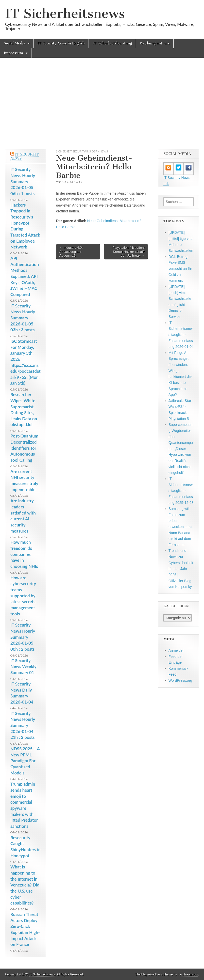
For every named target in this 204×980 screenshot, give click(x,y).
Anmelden (176, 650)
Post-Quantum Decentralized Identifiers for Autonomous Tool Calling (24, 448)
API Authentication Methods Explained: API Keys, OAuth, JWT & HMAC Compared (25, 276)
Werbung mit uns (155, 43)
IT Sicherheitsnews (65, 14)
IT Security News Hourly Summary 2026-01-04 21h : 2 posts (23, 725)
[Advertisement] (102, 103)
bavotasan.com (188, 974)
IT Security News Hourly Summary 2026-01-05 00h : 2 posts (23, 637)
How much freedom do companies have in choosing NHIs (24, 554)
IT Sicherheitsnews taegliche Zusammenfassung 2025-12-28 (181, 491)
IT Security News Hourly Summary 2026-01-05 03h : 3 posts (23, 318)
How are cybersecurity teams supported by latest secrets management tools (23, 596)
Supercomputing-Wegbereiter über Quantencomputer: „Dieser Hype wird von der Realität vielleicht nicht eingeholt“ (181, 449)
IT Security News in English (61, 43)
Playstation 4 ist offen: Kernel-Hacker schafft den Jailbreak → (129, 252)
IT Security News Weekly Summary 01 (23, 666)
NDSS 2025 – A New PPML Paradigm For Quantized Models (25, 761)
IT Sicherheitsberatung (112, 43)
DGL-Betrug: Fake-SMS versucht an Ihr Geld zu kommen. (180, 269)
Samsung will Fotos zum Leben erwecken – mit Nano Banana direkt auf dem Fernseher (180, 527)
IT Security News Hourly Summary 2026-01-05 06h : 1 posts (23, 181)
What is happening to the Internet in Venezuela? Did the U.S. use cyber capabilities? (25, 885)
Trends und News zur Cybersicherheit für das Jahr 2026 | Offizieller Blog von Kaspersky (181, 569)
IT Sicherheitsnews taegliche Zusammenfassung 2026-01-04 (181, 335)
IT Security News (25, 156)
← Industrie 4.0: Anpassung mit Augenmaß (71, 252)
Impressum (13, 53)
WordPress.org (180, 680)
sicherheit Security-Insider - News (82, 151)
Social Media (15, 43)
